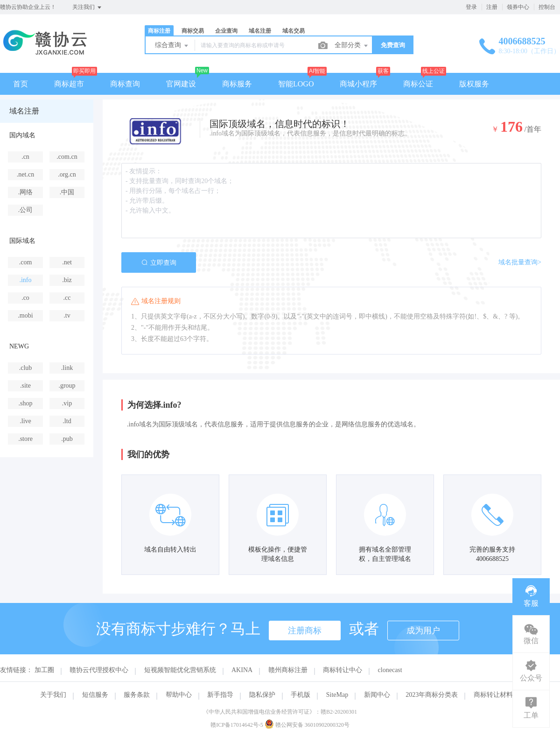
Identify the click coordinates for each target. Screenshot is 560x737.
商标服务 (237, 84)
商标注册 (159, 31)
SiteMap (337, 695)
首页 (21, 84)
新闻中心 (377, 695)
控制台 (547, 7)
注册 (492, 7)
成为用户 (423, 631)
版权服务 (474, 84)
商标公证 (418, 84)
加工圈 (44, 670)
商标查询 (125, 84)
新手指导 (220, 695)
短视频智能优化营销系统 (180, 670)
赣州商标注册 (288, 670)
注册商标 (305, 631)
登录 (471, 7)
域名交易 (294, 31)
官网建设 (181, 84)
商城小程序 (358, 84)
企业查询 (226, 31)
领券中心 (518, 7)
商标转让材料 (493, 695)
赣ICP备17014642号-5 (237, 725)
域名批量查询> (520, 262)
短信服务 (95, 695)
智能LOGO (296, 84)
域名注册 (260, 31)
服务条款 (137, 695)
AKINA (242, 670)
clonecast (390, 670)
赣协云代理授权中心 (99, 670)
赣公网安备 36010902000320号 (307, 725)
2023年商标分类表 (432, 695)
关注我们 (87, 7)
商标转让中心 (343, 670)
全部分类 (352, 46)
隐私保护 (262, 695)
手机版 (301, 695)
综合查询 (172, 46)
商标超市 (69, 84)
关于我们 (53, 695)
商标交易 (193, 31)
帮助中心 (179, 695)
